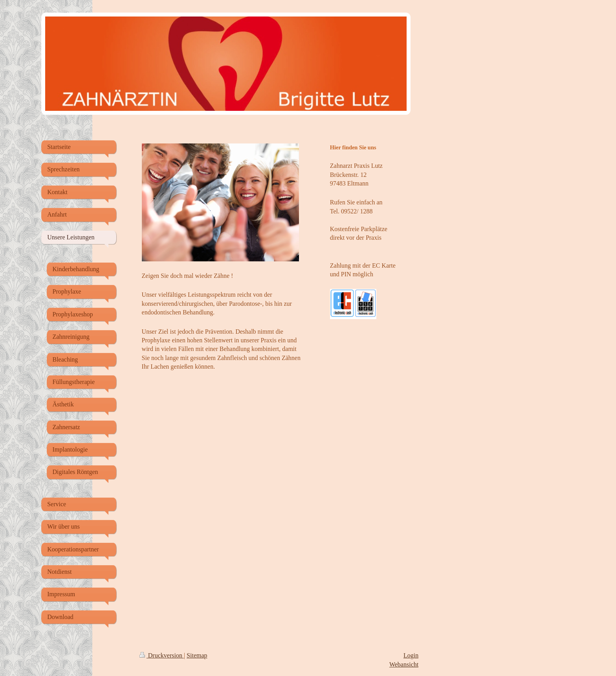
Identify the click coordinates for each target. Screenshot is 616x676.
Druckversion (162, 655)
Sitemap (197, 655)
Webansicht (404, 664)
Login (411, 655)
